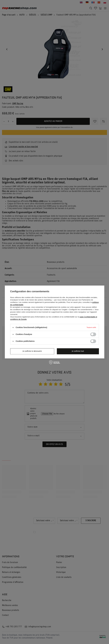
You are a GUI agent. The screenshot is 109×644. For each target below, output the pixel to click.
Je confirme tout (78, 351)
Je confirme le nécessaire (32, 351)
